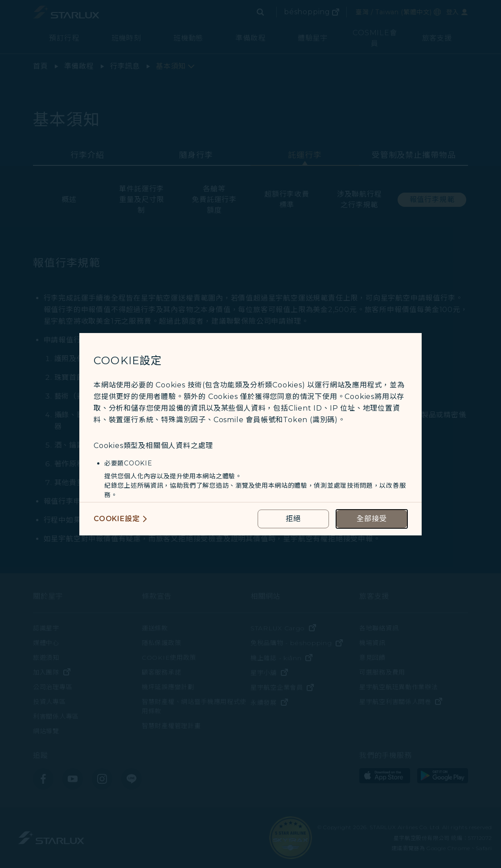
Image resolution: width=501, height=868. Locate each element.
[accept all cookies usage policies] (372, 519)
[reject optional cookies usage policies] (293, 519)
